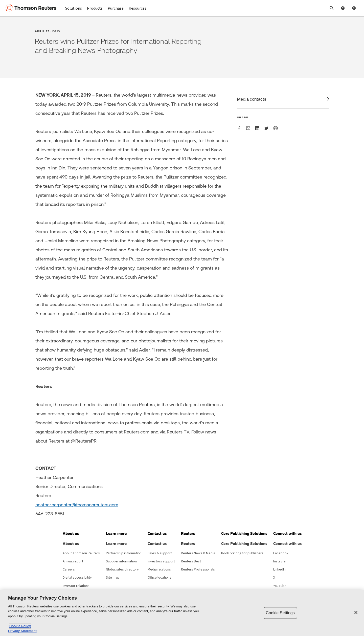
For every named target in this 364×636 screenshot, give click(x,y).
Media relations (159, 569)
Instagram (281, 561)
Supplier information (121, 561)
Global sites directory (122, 569)
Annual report (73, 561)
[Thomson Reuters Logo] (32, 8)
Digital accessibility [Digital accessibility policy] (77, 578)
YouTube (280, 586)
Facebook (281, 553)
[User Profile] (354, 8)
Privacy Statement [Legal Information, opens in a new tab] (22, 631)
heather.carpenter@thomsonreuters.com (77, 505)
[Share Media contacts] (283, 99)
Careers (69, 569)
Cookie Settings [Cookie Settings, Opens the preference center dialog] (280, 613)
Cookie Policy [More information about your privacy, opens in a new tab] (20, 626)
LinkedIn (279, 569)
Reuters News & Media (198, 553)
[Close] (356, 612)
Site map (113, 578)
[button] (332, 8)
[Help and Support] (343, 8)
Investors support (161, 561)
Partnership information (124, 553)
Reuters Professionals (198, 569)
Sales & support (160, 553)
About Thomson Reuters (81, 553)
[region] (182, 613)
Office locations (160, 578)
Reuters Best (191, 561)
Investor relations (76, 586)
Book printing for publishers (242, 553)
